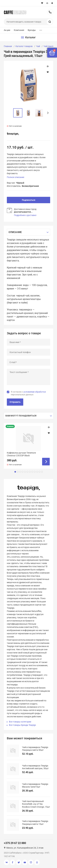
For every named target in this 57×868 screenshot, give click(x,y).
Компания (19, 30)
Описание (15, 232)
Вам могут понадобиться (21, 416)
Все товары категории (20, 722)
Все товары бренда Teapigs (22, 725)
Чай (38, 46)
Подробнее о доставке (25, 215)
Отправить (15, 402)
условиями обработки (35, 392)
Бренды (32, 30)
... (41, 29)
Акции (7, 30)
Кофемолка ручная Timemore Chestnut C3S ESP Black (21, 454)
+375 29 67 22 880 (50, 12)
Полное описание (16, 177)
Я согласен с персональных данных (28, 393)
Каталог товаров (24, 46)
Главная (8, 46)
